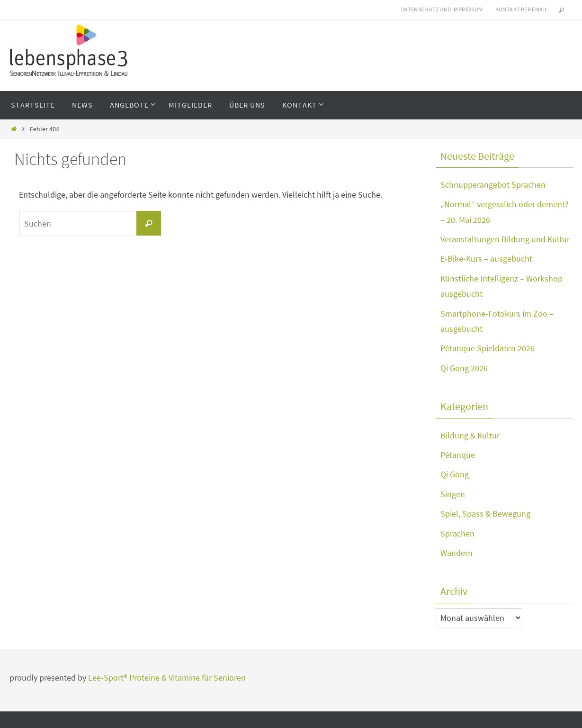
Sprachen (457, 533)
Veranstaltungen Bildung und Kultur (505, 239)
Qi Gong (455, 474)
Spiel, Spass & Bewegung (485, 514)
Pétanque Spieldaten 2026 (488, 348)
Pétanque (458, 455)
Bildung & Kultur (470, 435)
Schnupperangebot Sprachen (493, 185)
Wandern (457, 553)
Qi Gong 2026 (464, 368)
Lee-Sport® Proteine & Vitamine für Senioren (167, 678)
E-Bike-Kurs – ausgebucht (486, 259)
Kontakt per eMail (522, 9)
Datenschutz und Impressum (442, 9)
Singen (453, 494)
